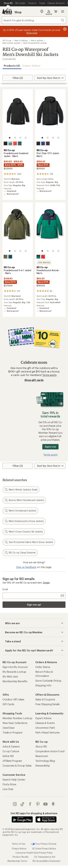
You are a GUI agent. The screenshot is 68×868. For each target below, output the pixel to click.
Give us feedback (26, 567)
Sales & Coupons (45, 699)
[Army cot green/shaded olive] (6, 257)
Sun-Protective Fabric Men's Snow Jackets (29, 542)
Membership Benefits (15, 681)
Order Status (43, 667)
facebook (30, 804)
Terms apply (49, 375)
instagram (15, 804)
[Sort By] (50, 78)
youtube (45, 804)
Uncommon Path (45, 728)
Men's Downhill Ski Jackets (35, 43)
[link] (18, 115)
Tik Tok (22, 804)
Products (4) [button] (12, 66)
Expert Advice (31, 66)
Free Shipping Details (48, 704)
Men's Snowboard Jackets (20, 511)
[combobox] (34, 20)
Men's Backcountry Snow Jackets (24, 521)
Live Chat (8, 789)
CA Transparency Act (45, 857)
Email (5, 589)
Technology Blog (45, 761)
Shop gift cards (34, 380)
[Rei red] (15, 143)
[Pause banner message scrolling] (65, 29)
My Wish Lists (10, 676)
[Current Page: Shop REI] (8, 3)
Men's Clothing (21, 40)
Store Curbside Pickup (48, 681)
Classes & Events (45, 723)
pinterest (38, 804)
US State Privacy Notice (44, 848)
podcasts (53, 804)
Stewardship (43, 766)
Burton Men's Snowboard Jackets (24, 500)
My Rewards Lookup (14, 672)
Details (46, 583)
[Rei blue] (43, 143)
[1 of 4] (10, 138)
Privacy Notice (19, 848)
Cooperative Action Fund (50, 751)
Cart (56, 11)
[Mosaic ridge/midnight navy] (20, 143)
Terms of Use (18, 844)
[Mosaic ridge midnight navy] (10, 257)
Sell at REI (8, 756)
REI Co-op (7, 40)
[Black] (6, 143)
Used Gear (9, 728)
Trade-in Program (12, 732)
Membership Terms (17, 861)
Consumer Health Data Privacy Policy (34, 852)
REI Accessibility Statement (47, 861)
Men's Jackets (37, 40)
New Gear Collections (15, 723)
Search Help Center (14, 779)
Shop (18, 12)
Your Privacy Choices (44, 844)
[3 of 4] (20, 138)
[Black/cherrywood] (48, 143)
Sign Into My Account (15, 667)
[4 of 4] (26, 138)
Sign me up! (34, 605)
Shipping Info (43, 685)
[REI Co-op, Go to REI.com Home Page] (7, 11)
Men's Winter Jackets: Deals (21, 490)
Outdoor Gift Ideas (13, 699)
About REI (41, 746)
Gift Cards (8, 704)
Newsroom (42, 756)
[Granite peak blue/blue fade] (10, 143)
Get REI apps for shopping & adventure (34, 813)
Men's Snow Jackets (11, 43)
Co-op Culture (11, 751)
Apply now (50, 447)
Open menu (63, 11)
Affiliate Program (12, 761)
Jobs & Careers (11, 746)
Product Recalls (21, 857)
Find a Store (9, 784)
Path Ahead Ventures (47, 732)
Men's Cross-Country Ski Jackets (24, 532)
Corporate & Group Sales (17, 766)
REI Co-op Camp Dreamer (20, 553)
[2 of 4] (15, 138)
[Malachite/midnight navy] (38, 257)
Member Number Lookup (17, 718)
